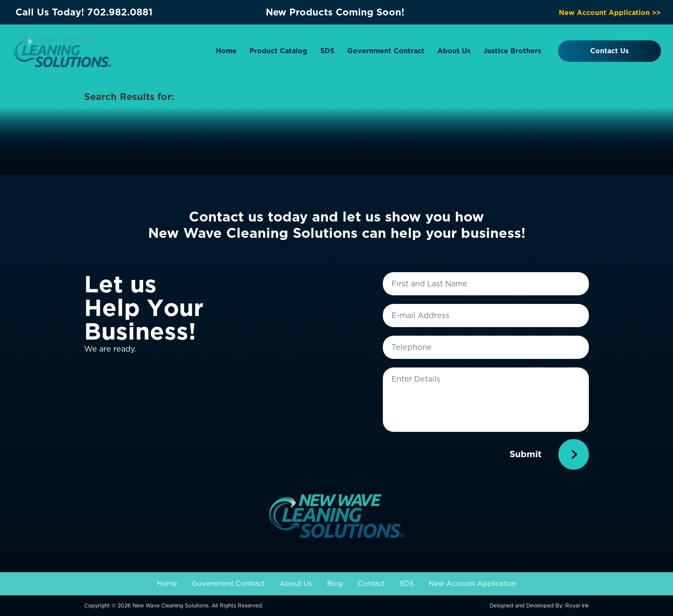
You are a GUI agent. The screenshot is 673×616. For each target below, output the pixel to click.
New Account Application (473, 584)
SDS (327, 51)
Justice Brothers (512, 51)
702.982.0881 (120, 12)
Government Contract (386, 51)
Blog (335, 584)
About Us (454, 51)
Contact (371, 584)
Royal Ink (577, 605)
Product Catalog (278, 51)
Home (226, 51)
